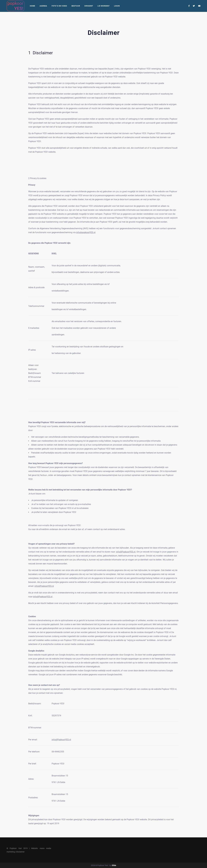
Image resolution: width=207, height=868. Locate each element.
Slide (114, 865)
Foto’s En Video (59, 6)
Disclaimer (20, 852)
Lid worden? (104, 6)
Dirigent (89, 6)
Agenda (43, 6)
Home (32, 6)
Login (117, 6)
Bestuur (76, 6)
